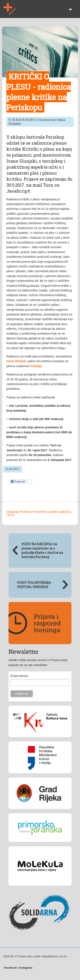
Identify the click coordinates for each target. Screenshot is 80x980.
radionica (65, 512)
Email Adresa (19, 676)
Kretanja (36, 366)
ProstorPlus (40, 512)
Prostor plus (12, 9)
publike (53, 512)
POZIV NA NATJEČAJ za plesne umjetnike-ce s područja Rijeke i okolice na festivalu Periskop (42, 550)
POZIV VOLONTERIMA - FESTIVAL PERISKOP (35, 585)
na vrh (63, 956)
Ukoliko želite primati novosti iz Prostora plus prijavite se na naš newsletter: (38, 662)
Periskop (26, 512)
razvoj (10, 515)
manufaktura (49, 956)
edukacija (13, 512)
